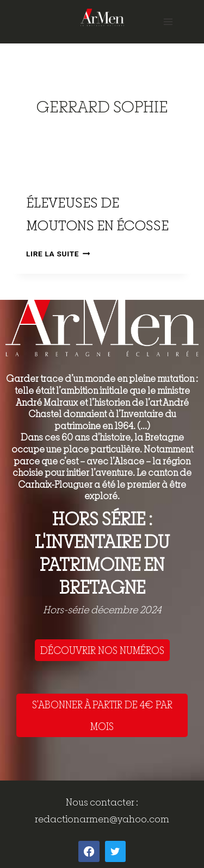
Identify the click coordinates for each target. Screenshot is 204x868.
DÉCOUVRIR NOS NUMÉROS (102, 650)
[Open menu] (168, 21)
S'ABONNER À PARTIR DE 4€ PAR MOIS (102, 715)
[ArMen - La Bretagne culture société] (102, 17)
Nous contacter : (102, 802)
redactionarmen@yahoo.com (102, 819)
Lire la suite (58, 254)
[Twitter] (115, 851)
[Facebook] (89, 851)
